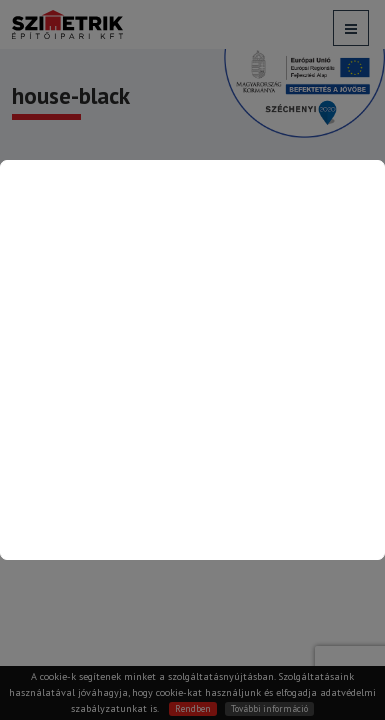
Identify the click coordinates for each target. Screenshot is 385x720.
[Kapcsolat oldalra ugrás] (192, 360)
